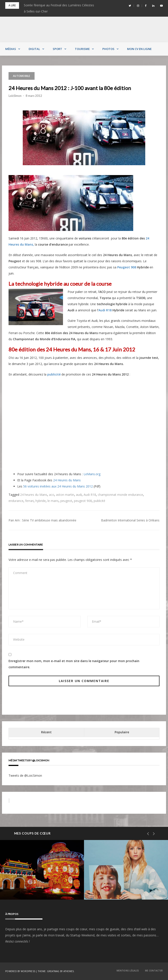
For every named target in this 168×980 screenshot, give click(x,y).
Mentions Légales (128, 971)
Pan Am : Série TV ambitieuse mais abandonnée (42, 520)
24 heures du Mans (34, 495)
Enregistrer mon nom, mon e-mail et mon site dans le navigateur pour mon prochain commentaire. (74, 664)
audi (79, 495)
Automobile (22, 76)
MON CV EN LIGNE (139, 49)
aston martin (65, 495)
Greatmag (53, 971)
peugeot (66, 501)
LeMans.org (92, 474)
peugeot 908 (83, 501)
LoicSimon (15, 96)
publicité (99, 501)
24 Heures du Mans (67, 480)
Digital (34, 49)
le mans (53, 501)
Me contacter (154, 971)
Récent (46, 732)
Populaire (122, 732)
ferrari (29, 501)
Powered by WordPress (20, 971)
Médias (11, 49)
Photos (108, 49)
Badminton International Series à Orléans (130, 520)
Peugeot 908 (127, 267)
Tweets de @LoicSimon (25, 775)
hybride (41, 501)
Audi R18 (105, 310)
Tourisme (82, 49)
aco (52, 495)
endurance (16, 501)
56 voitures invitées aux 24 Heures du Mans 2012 (58, 486)
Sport (57, 49)
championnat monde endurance (120, 495)
